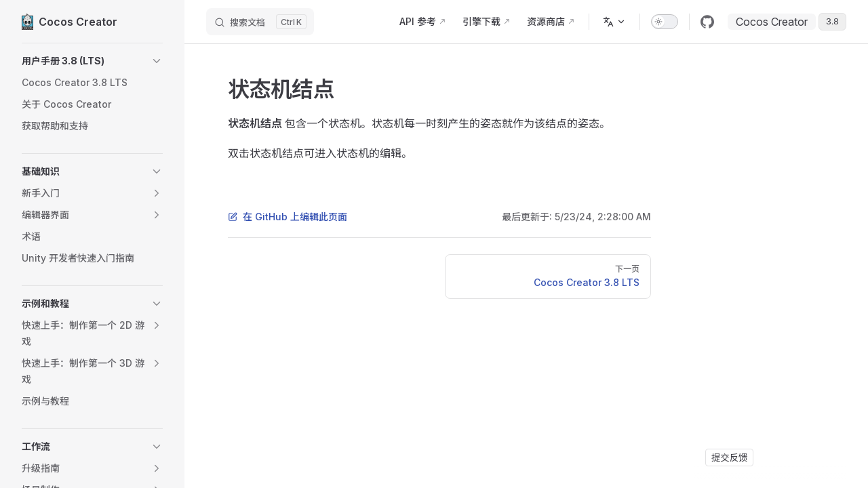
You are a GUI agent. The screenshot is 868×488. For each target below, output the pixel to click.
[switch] (665, 22)
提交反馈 (729, 457)
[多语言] (614, 22)
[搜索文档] (260, 22)
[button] (92, 61)
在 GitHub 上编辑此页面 (288, 217)
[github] (707, 22)
